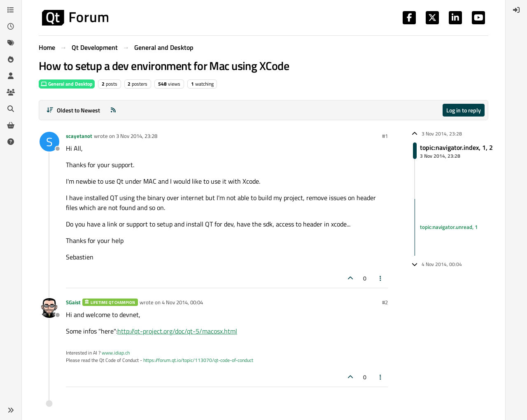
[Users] (11, 76)
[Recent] (11, 26)
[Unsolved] (11, 142)
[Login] (516, 10)
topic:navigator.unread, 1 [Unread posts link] (449, 227)
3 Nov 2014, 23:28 (137, 136)
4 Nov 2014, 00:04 (182, 302)
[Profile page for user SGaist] (49, 308)
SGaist (73, 302)
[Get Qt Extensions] (11, 125)
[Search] (11, 109)
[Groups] (11, 92)
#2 (385, 302)
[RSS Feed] (113, 110)
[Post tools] (381, 278)
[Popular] (11, 59)
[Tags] (11, 43)
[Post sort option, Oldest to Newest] (73, 110)
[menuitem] (516, 10)
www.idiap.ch (116, 353)
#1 (385, 136)
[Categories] (11, 10)
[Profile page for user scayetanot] (49, 142)
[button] (11, 410)
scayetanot (79, 136)
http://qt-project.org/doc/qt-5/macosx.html (177, 331)
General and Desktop (67, 84)
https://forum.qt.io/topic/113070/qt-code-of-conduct (198, 360)
